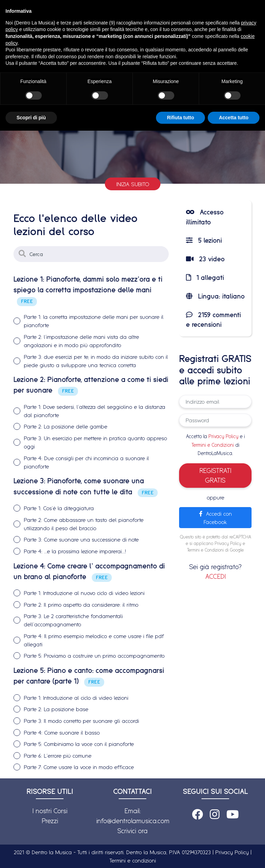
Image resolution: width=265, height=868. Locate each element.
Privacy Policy (223, 436)
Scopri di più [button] (31, 118)
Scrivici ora (132, 831)
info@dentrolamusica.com (133, 821)
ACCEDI (215, 576)
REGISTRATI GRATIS (215, 476)
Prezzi (50, 821)
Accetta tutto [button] (234, 118)
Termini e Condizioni (213, 445)
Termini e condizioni (133, 860)
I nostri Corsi (50, 811)
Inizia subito (133, 184)
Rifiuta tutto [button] (181, 118)
